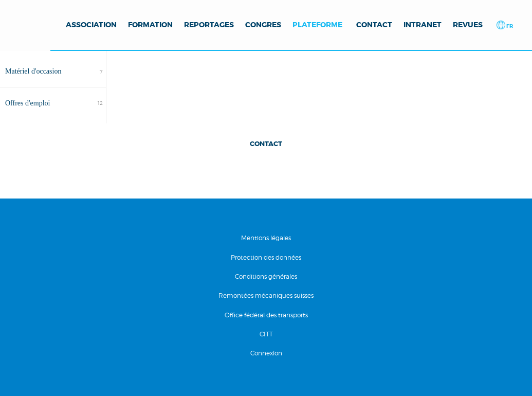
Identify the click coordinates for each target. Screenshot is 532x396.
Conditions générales (266, 276)
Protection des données (266, 257)
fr (509, 26)
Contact (374, 25)
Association (91, 25)
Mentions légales (266, 238)
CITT (266, 334)
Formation (150, 25)
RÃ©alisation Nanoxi (32, 379)
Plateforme (317, 25)
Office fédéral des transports (266, 315)
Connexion (266, 353)
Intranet (423, 25)
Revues (468, 25)
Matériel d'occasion (33, 71)
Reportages (209, 25)
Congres (263, 25)
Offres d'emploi (27, 103)
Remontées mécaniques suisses (266, 295)
